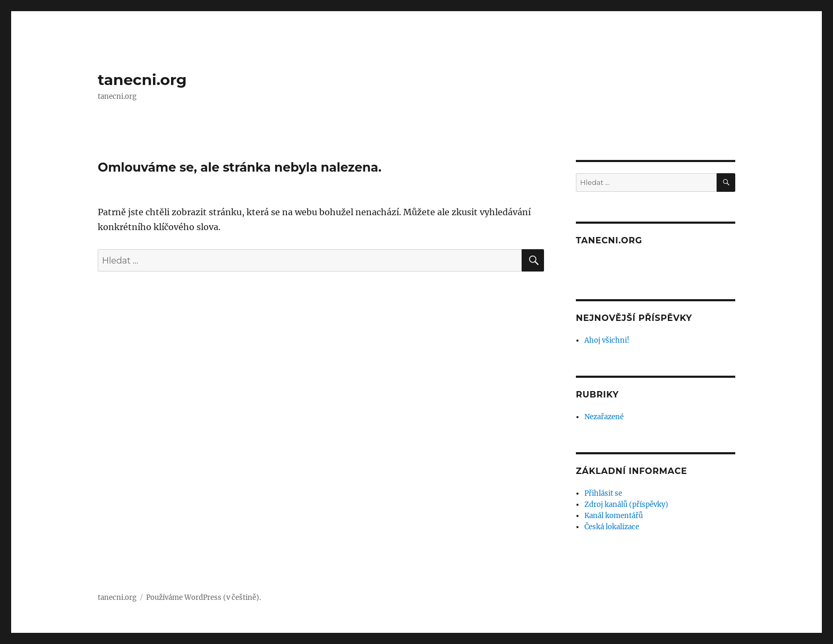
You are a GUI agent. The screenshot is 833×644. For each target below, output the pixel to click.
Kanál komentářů (614, 516)
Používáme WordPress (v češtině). (203, 598)
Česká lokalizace (612, 527)
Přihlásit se (603, 493)
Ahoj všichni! (607, 340)
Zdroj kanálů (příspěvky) (626, 505)
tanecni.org (142, 80)
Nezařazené (604, 417)
